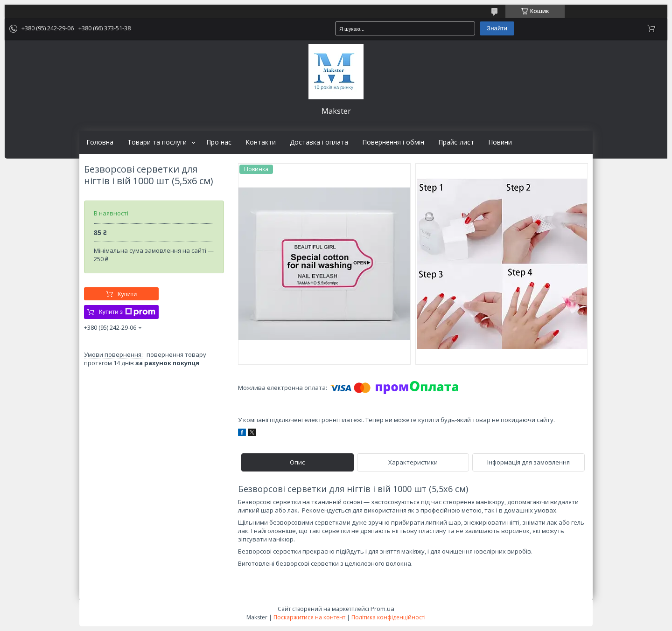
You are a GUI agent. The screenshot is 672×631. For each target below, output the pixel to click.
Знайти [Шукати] (497, 28)
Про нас (219, 142)
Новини (500, 142)
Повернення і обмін (393, 142)
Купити (127, 294)
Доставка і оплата (319, 142)
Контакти (261, 142)
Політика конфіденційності (388, 617)
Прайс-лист (456, 142)
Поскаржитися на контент (309, 617)
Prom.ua (382, 609)
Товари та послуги (157, 142)
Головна (100, 142)
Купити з (127, 312)
